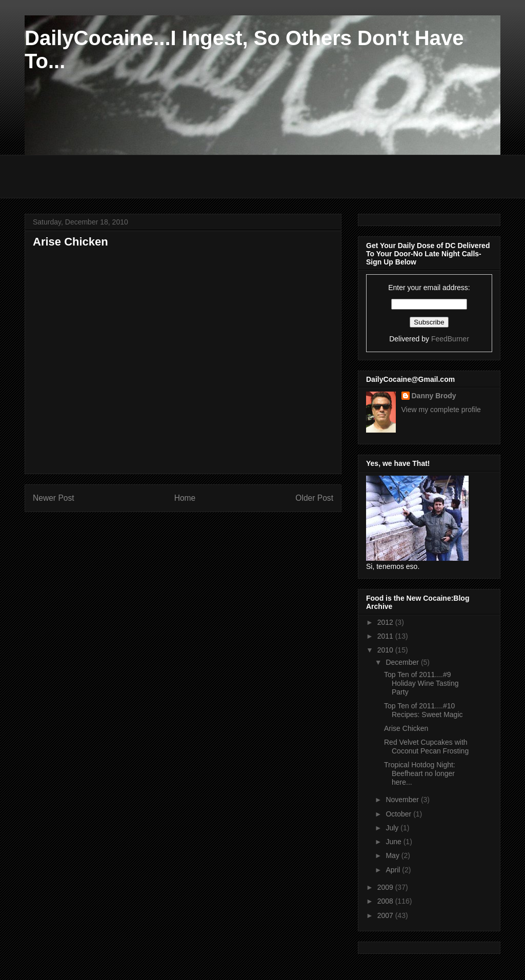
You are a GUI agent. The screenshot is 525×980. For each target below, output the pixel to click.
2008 (386, 901)
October (399, 814)
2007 (386, 915)
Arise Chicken (406, 728)
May (393, 855)
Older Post (314, 498)
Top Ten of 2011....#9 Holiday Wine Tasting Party (421, 683)
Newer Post (54, 498)
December (403, 662)
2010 (386, 650)
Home (185, 498)
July (393, 828)
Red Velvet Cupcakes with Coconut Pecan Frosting (426, 747)
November (403, 800)
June (394, 842)
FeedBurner (450, 339)
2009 (386, 887)
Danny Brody (434, 396)
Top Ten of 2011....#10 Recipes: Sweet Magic (423, 710)
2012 (386, 622)
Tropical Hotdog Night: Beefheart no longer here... (420, 773)
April (394, 870)
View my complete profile (441, 410)
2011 (386, 636)
